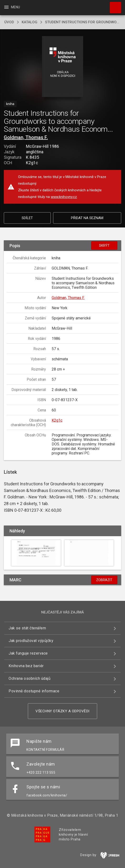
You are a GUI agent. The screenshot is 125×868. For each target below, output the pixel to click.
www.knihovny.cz (64, 197)
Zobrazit (104, 580)
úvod (9, 22)
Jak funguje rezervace (28, 653)
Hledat (113, 5)
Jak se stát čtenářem (27, 628)
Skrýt (104, 246)
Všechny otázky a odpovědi (62, 711)
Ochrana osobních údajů (30, 678)
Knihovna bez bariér (26, 666)
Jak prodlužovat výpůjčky (31, 641)
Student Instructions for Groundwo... (82, 22)
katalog (30, 22)
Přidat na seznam (87, 218)
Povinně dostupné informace (34, 691)
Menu (12, 7)
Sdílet (27, 218)
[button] (62, 67)
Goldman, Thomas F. (26, 137)
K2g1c (57, 420)
